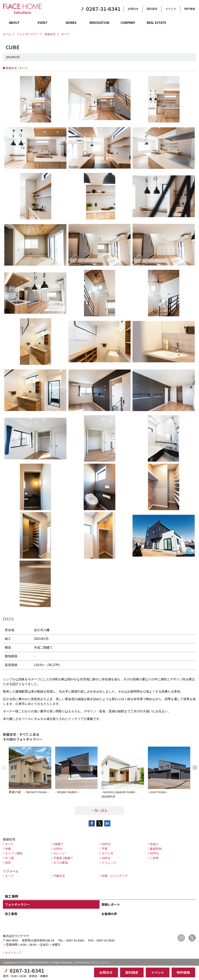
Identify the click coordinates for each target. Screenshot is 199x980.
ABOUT (14, 22)
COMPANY (128, 22)
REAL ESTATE (156, 22)
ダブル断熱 (61, 863)
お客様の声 (109, 914)
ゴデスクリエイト (100, 962)
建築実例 (156, 849)
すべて (9, 844)
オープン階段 (14, 853)
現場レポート (111, 904)
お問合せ (133, 9)
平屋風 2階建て (63, 858)
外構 (8, 849)
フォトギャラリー (17, 904)
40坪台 (106, 858)
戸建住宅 (59, 876)
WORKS (71, 22)
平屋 (105, 849)
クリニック (109, 863)
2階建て (58, 844)
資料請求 (152, 9)
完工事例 (11, 914)
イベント (171, 9)
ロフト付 (107, 853)
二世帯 (154, 858)
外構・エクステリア (115, 876)
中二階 (9, 858)
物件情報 (190, 9)
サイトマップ (13, 953)
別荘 (8, 863)
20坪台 (58, 849)
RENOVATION (99, 22)
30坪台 (106, 844)
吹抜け (154, 844)
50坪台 (154, 853)
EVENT (43, 22)
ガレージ (59, 853)
